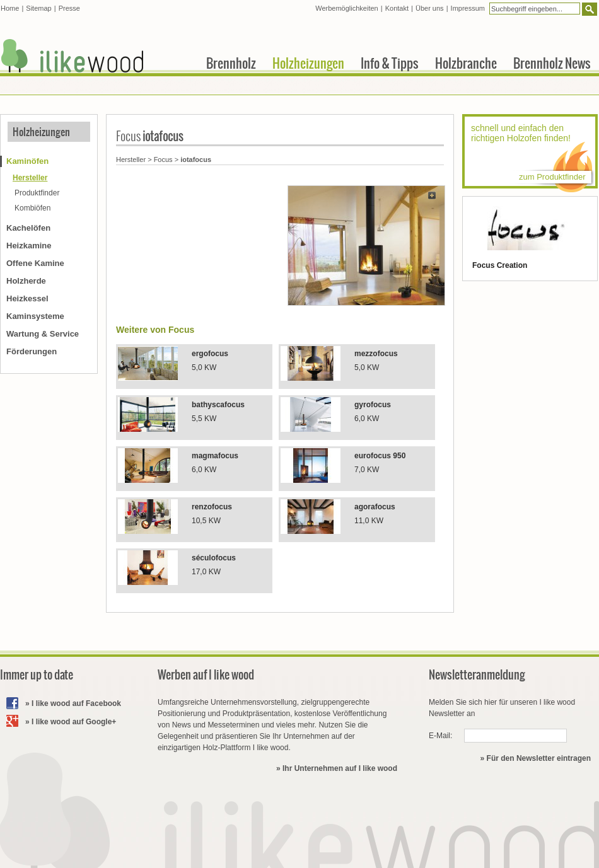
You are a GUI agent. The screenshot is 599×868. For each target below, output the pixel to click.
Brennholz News (552, 63)
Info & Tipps (390, 63)
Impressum (468, 8)
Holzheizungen (41, 132)
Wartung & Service (43, 334)
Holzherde (26, 281)
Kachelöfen (28, 228)
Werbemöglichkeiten (346, 8)
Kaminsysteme (35, 316)
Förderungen (32, 351)
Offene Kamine (35, 263)
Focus (163, 159)
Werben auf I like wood (206, 675)
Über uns (430, 8)
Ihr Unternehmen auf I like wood (340, 768)
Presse (69, 8)
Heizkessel (27, 298)
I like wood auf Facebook (76, 703)
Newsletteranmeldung (477, 675)
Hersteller (131, 159)
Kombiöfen (32, 208)
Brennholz (231, 63)
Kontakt (397, 8)
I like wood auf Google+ (74, 722)
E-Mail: (440, 736)
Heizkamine (29, 246)
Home (10, 8)
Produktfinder (37, 193)
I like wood (73, 56)
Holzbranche (466, 63)
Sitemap (38, 8)
